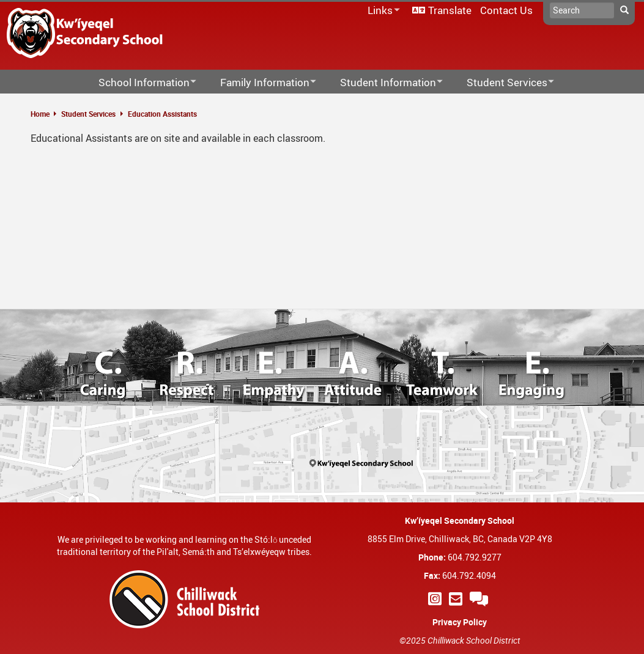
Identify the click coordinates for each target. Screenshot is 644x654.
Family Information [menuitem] (260, 83)
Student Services (88, 114)
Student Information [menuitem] (383, 83)
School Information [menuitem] (139, 83)
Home (40, 114)
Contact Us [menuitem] (506, 10)
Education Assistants (162, 114)
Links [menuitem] (382, 11)
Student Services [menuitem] (502, 83)
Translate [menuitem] (450, 10)
